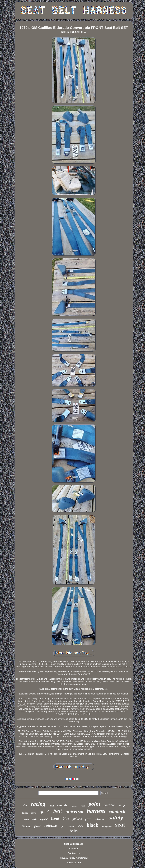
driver (34, 813)
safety (116, 818)
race (83, 806)
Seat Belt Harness (74, 844)
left (62, 827)
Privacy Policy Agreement (74, 858)
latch (51, 806)
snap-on (107, 826)
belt (58, 811)
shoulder (63, 805)
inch (35, 819)
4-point (44, 819)
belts (74, 831)
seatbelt (70, 827)
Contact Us (74, 853)
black (92, 825)
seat (120, 825)
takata (25, 813)
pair (38, 826)
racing (38, 804)
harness (96, 811)
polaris (77, 819)
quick (45, 812)
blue (66, 818)
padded (110, 805)
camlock (117, 811)
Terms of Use (74, 863)
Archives (74, 849)
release (51, 825)
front (55, 818)
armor (26, 820)
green (88, 819)
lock (80, 826)
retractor (100, 819)
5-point (27, 826)
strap (122, 805)
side (25, 805)
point (94, 804)
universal (74, 811)
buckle (75, 806)
